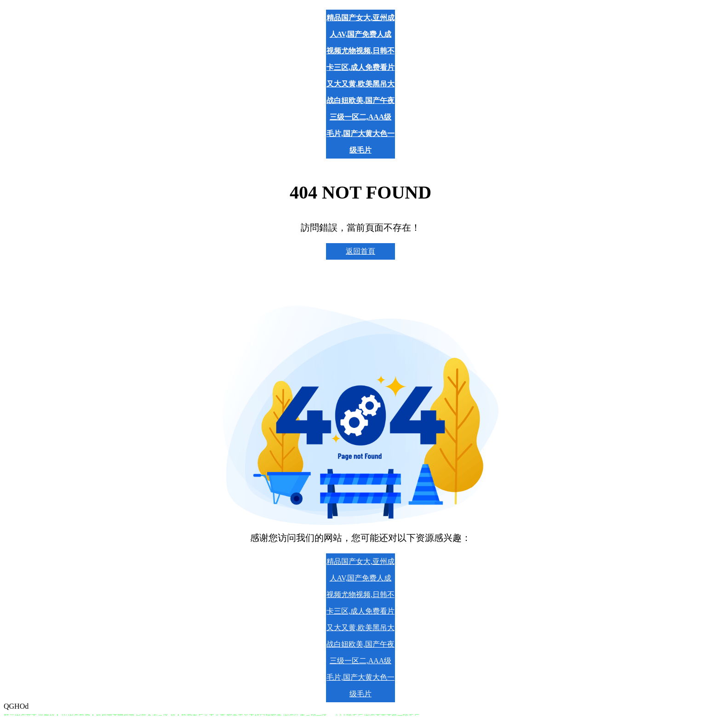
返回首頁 (360, 251)
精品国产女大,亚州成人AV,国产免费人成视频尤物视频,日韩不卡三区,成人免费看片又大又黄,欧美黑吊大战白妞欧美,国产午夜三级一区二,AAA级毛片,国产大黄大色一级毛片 (360, 84)
